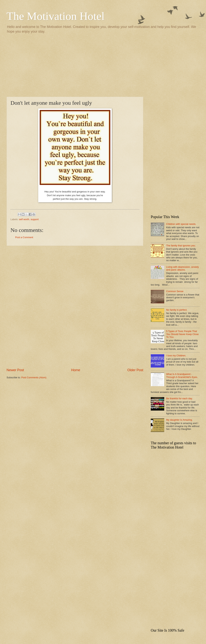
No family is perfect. (177, 310)
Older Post (135, 370)
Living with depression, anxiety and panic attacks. (182, 268)
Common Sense (175, 291)
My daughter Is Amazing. (179, 420)
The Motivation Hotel (56, 16)
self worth (24, 219)
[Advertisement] (103, 65)
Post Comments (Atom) (34, 377)
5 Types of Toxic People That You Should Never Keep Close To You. (182, 334)
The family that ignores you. (181, 246)
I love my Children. (176, 356)
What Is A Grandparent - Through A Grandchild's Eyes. (182, 375)
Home (76, 370)
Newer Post (15, 370)
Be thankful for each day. (179, 398)
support (35, 219)
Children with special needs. (181, 224)
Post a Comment (24, 237)
